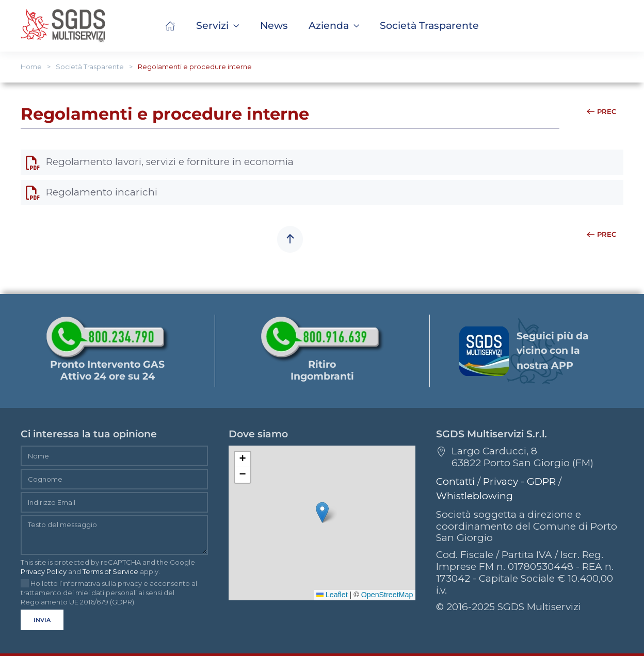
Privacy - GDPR (519, 481)
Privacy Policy (44, 571)
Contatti (455, 481)
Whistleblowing (474, 496)
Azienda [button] (334, 26)
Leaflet (332, 595)
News (274, 26)
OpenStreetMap (387, 595)
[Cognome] (114, 479)
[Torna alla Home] (63, 26)
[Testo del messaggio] (114, 535)
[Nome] (114, 456)
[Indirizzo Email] (114, 502)
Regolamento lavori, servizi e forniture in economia (160, 162)
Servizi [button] (218, 26)
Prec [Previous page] (601, 111)
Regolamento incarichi (92, 192)
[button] (429, 26)
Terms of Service (110, 571)
